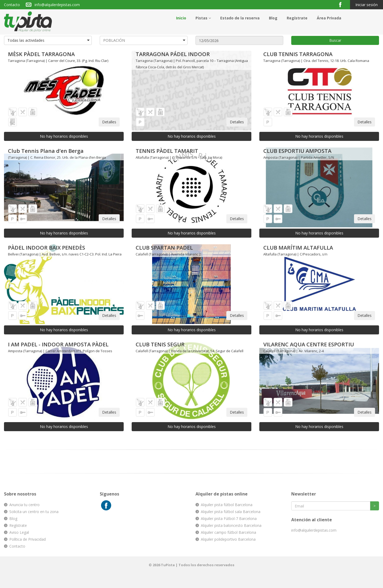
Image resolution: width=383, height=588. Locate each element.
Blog (273, 18)
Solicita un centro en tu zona (34, 512)
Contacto (12, 5)
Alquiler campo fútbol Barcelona (228, 532)
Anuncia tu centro (24, 505)
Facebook (342, 4)
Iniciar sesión (367, 5)
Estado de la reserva (240, 18)
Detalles (109, 122)
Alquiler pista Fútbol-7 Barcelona (229, 518)
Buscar (335, 40)
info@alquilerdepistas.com (57, 5)
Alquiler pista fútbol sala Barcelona (231, 512)
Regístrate (297, 18)
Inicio (181, 18)
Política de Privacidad (28, 539)
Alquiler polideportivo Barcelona (228, 539)
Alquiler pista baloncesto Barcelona (231, 525)
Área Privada (329, 18)
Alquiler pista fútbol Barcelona (227, 505)
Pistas (203, 18)
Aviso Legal (19, 532)
